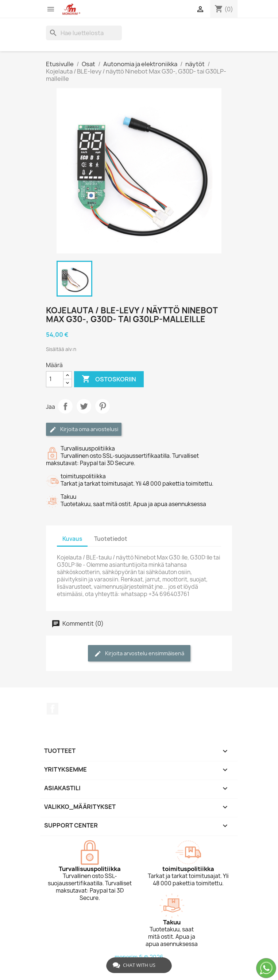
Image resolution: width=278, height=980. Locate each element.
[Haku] (84, 33)
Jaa (65, 406)
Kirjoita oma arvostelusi (84, 429)
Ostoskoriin (109, 379)
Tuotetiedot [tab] (111, 539)
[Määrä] (55, 379)
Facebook (53, 709)
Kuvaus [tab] (72, 539)
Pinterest (103, 406)
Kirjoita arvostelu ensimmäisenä (139, 654)
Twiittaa (84, 406)
